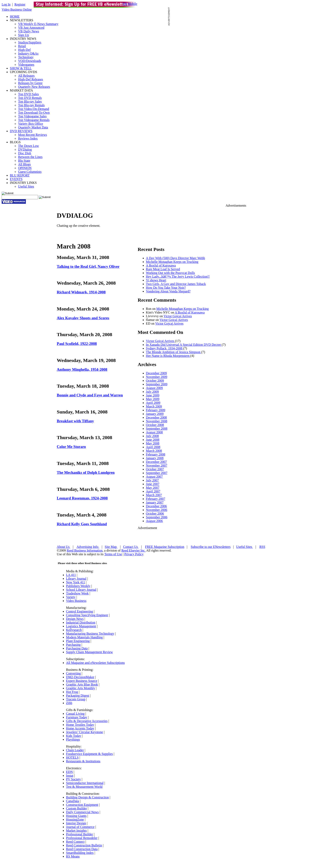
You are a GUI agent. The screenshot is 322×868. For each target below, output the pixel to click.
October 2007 (155, 469)
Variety (71, 597)
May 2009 (153, 399)
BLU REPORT (20, 175)
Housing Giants (76, 816)
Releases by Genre (30, 83)
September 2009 (157, 384)
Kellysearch (74, 630)
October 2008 (155, 425)
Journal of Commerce (80, 827)
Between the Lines (30, 157)
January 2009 (155, 414)
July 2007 (152, 480)
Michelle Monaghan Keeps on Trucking (172, 262)
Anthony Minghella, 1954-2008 (82, 369)
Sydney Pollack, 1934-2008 (165, 348)
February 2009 (156, 410)
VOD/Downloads (30, 61)
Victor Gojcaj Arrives (178, 316)
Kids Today (74, 736)
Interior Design (76, 823)
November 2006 (157, 510)
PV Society (74, 779)
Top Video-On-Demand (34, 109)
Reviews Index (28, 138)
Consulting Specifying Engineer (87, 615)
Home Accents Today (80, 728)
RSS (262, 547)
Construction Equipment (82, 805)
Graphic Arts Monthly (81, 688)
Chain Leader (75, 750)
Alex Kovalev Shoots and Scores (83, 318)
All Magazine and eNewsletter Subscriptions (95, 663)
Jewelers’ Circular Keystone (85, 732)
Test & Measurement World (84, 787)
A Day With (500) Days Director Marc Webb (176, 258)
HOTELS (72, 757)
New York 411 (76, 582)
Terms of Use (113, 554)
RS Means (73, 856)
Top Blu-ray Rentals (31, 105)
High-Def (24, 50)
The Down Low (28, 146)
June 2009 (153, 395)
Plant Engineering (78, 641)
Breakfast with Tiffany (75, 421)
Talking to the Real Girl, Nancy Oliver (88, 266)
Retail (22, 46)
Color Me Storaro (71, 447)
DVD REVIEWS (21, 131)
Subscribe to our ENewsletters (211, 547)
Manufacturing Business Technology (90, 634)
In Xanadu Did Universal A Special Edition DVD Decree (184, 345)
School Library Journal (81, 590)
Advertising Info (88, 547)
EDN (70, 772)
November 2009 (157, 377)
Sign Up (24, 35)
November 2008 (157, 421)
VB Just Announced (31, 28)
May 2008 (153, 443)
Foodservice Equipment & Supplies (90, 754)
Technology (26, 57)
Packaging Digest (78, 696)
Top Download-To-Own (34, 113)
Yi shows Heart (156, 280)
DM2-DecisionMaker (80, 677)
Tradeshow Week (77, 593)
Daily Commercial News (82, 812)
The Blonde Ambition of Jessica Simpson (174, 352)
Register (20, 4)
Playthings (73, 739)
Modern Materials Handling (85, 637)
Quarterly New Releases (34, 87)
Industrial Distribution (81, 622)
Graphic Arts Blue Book (82, 684)
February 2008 (156, 454)
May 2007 (153, 488)
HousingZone (75, 819)
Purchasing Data (77, 648)
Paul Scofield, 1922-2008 (77, 344)
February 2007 (156, 499)
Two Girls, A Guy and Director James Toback (176, 284)
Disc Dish (25, 153)
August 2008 (154, 432)
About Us (64, 547)
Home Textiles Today (80, 725)
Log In (6, 4)
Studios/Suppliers (30, 42)
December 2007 (156, 462)
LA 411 (71, 575)
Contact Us (131, 547)
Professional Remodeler (82, 838)
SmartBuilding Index (80, 853)
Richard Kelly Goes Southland (82, 524)
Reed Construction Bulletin (84, 845)
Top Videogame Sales (32, 116)
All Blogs (24, 164)
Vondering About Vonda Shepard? (168, 291)
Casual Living (75, 714)
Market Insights (76, 831)
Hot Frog (72, 692)
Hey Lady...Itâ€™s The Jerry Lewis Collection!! (178, 277)
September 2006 (157, 517)
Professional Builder (80, 834)
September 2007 (157, 473)
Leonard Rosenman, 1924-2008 (82, 498)
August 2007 (154, 477)
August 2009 (154, 388)
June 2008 (153, 440)
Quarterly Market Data (33, 127)
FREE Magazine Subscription (165, 547)
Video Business (76, 601)
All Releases (26, 76)
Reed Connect (75, 842)
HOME (15, 17)
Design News (75, 619)
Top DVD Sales (28, 94)
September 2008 (157, 429)
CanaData (73, 801)
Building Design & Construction (87, 797)
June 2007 (153, 484)
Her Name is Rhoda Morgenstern (168, 356)
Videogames (26, 65)
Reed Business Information (85, 550)
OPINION (25, 168)
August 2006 (154, 521)
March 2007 (154, 495)
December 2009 (156, 373)
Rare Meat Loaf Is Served (163, 269)
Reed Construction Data (82, 849)
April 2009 (153, 403)
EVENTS (16, 179)
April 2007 (153, 491)
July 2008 (152, 436)
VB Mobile (130, 4)
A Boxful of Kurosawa (161, 265)
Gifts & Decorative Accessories (87, 721)
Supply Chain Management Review (90, 652)
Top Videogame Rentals (34, 120)
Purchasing (73, 645)
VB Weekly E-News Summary (38, 24)
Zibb (69, 703)
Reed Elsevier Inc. (133, 550)
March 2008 (154, 451)
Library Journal (76, 579)
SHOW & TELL (21, 68)
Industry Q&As (28, 53)
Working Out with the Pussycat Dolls (170, 273)
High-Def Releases (30, 79)
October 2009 (155, 381)
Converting (74, 673)
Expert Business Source (82, 681)
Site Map (111, 547)
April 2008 (153, 447)
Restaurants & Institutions (83, 761)
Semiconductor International (85, 783)
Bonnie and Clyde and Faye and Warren (90, 395)
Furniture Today (77, 717)
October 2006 (155, 514)
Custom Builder (77, 808)
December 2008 (156, 417)
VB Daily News (29, 31)
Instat (70, 776)
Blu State (24, 161)
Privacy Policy (134, 554)
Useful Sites (26, 186)
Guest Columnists (30, 172)
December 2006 (156, 506)
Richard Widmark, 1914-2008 (81, 292)
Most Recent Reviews (32, 135)
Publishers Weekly (78, 586)
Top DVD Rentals (30, 98)
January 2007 (155, 502)
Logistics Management (81, 626)
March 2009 (154, 406)
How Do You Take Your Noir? (166, 288)
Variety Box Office (30, 124)
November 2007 (157, 465)
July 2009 (152, 392)
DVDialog (25, 149)
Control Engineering (80, 611)
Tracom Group (76, 699)
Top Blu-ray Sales (30, 101)
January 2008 (155, 458)
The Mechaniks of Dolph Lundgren (86, 472)
